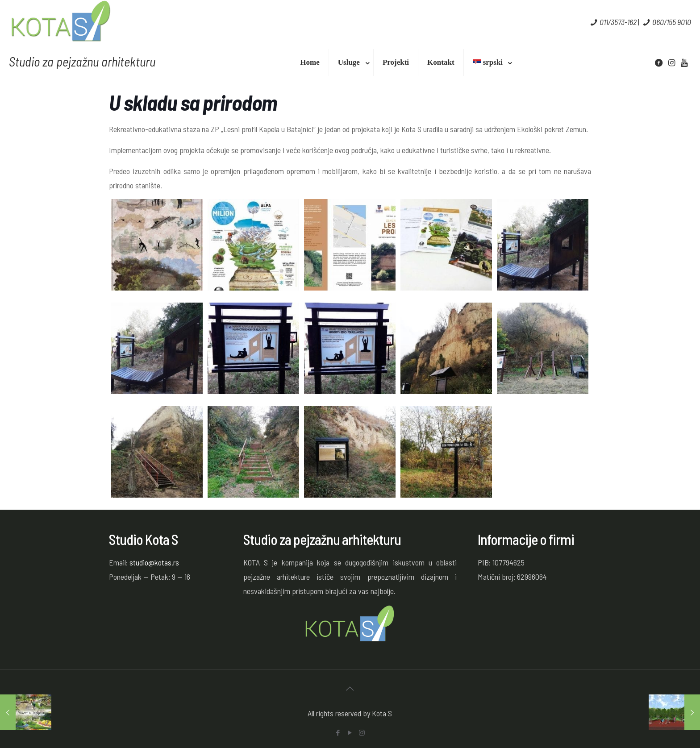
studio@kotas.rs (154, 562)
